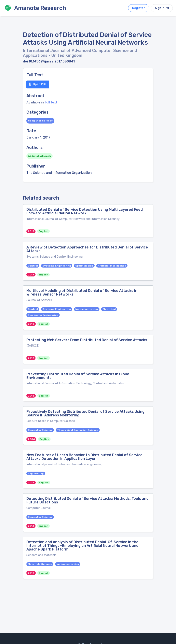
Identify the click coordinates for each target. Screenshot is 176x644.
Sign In (162, 8)
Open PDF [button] (38, 84)
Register (139, 8)
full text (51, 102)
